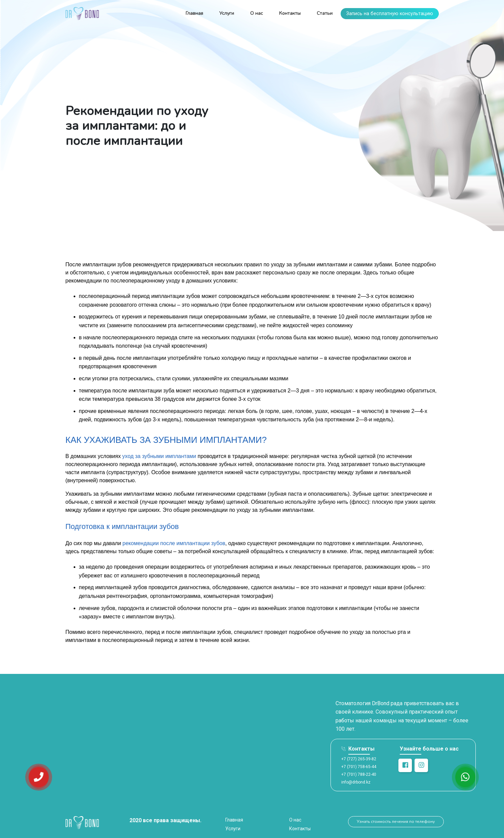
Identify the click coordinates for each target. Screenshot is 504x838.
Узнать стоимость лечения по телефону (396, 822)
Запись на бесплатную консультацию (390, 14)
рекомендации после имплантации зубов (174, 543)
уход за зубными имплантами (159, 456)
